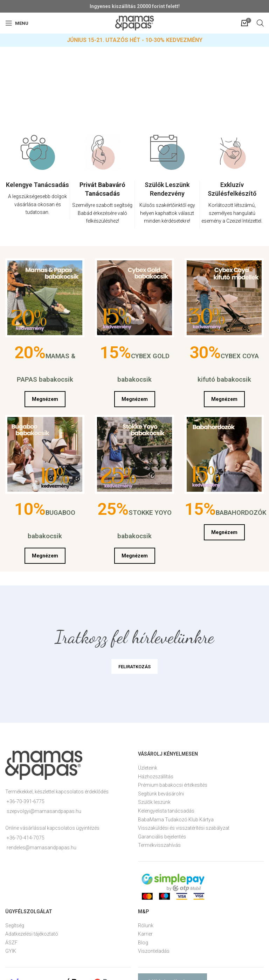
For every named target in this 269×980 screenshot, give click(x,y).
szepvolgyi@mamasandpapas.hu (44, 811)
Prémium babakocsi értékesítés (173, 785)
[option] (38, 182)
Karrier (145, 934)
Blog (143, 943)
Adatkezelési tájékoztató (32, 934)
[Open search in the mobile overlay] (260, 23)
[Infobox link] (37, 200)
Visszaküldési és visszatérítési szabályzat (184, 828)
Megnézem (45, 399)
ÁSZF (11, 943)
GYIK (11, 951)
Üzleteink (148, 768)
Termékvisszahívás (159, 845)
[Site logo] (134, 23)
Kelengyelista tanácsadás (166, 811)
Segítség (15, 925)
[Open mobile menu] (17, 23)
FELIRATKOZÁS (134, 667)
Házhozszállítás (156, 777)
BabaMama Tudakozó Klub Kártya (176, 820)
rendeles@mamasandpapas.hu (42, 848)
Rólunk (146, 925)
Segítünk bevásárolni (161, 794)
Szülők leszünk (154, 802)
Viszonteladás (154, 951)
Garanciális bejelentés (162, 837)
